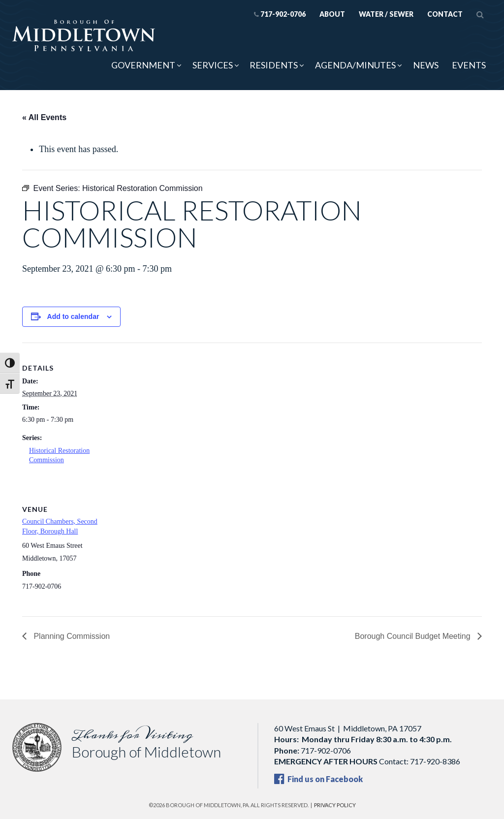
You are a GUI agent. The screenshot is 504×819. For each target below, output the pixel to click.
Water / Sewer (386, 14)
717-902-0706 (280, 14)
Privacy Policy (335, 805)
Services (213, 65)
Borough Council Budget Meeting (414, 636)
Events (469, 65)
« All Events (44, 117)
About (332, 14)
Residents (274, 65)
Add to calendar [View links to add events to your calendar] (73, 316)
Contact (445, 14)
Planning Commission (71, 636)
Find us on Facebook (318, 779)
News (426, 65)
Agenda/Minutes (355, 65)
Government (143, 65)
